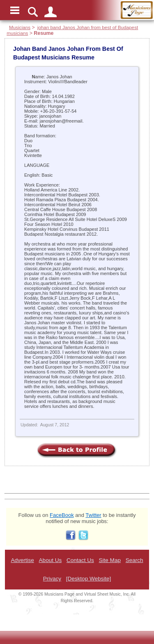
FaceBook (62, 515)
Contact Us (80, 560)
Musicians (20, 27)
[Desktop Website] (88, 579)
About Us (51, 560)
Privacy (52, 579)
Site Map (110, 560)
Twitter (93, 515)
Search (134, 560)
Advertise (22, 560)
